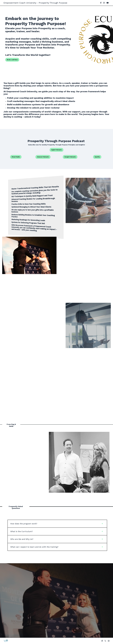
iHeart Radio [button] (16, 157)
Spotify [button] (97, 157)
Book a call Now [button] (12, 60)
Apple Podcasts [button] (56, 150)
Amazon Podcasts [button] (43, 157)
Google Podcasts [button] (70, 157)
